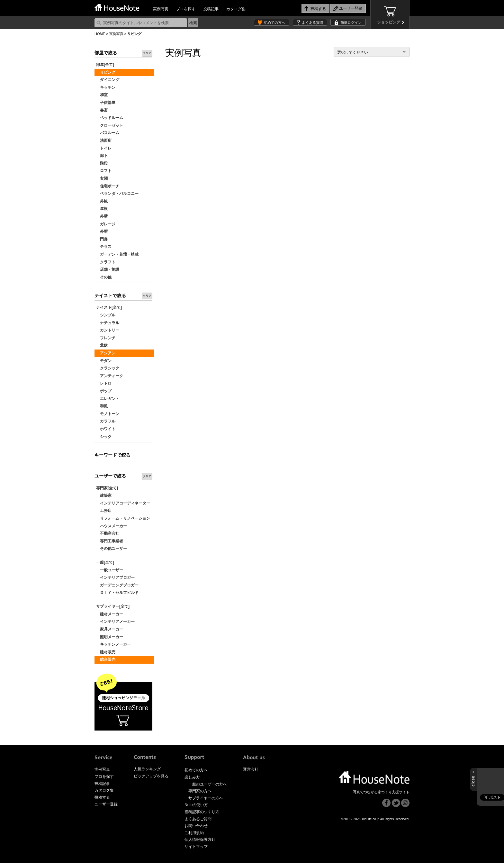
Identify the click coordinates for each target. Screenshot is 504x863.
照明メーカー (110, 637)
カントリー (108, 330)
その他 (104, 277)
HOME (100, 34)
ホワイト (106, 429)
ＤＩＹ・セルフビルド (117, 593)
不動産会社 (108, 533)
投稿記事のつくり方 (202, 812)
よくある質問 (312, 23)
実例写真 (161, 9)
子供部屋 (106, 103)
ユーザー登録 (106, 804)
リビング (106, 72)
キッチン (106, 87)
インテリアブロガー (115, 577)
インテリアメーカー (115, 622)
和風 (102, 406)
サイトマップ (196, 847)
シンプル (106, 315)
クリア (147, 53)
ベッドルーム (110, 118)
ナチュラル (108, 323)
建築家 (104, 495)
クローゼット (110, 125)
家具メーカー (110, 629)
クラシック (108, 368)
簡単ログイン (351, 23)
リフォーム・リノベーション (123, 518)
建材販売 (106, 652)
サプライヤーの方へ (206, 798)
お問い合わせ (196, 826)
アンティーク (110, 376)
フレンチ (106, 338)
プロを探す (186, 9)
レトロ (104, 383)
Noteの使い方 (196, 805)
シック (104, 437)
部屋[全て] (105, 65)
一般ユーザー (110, 570)
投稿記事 (211, 9)
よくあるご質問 (198, 819)
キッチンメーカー (113, 644)
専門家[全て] (107, 488)
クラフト (106, 262)
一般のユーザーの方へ (208, 784)
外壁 (102, 216)
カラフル (106, 421)
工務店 (104, 511)
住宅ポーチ (108, 186)
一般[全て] (105, 562)
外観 (102, 201)
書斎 (102, 110)
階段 (102, 163)
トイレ (104, 148)
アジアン (106, 353)
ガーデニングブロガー (117, 585)
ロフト (104, 171)
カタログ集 (236, 9)
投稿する (102, 797)
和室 (102, 95)
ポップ (104, 391)
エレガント (108, 399)
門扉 (102, 239)
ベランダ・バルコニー (117, 194)
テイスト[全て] (109, 307)
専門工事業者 (110, 541)
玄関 (102, 178)
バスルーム (108, 133)
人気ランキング (147, 769)
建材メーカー (110, 614)
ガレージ (106, 224)
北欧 (102, 345)
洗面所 (104, 141)
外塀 (102, 232)
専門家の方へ (200, 791)
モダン (104, 361)
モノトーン (108, 414)
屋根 (102, 209)
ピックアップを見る (151, 776)
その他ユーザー (112, 549)
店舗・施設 (108, 269)
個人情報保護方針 (200, 840)
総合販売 (106, 659)
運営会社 (251, 769)
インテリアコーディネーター (123, 503)
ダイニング (108, 80)
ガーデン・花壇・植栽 (117, 254)
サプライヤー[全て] (113, 606)
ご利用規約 (194, 833)
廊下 (102, 156)
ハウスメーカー (112, 526)
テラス (104, 247)
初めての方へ (274, 23)
